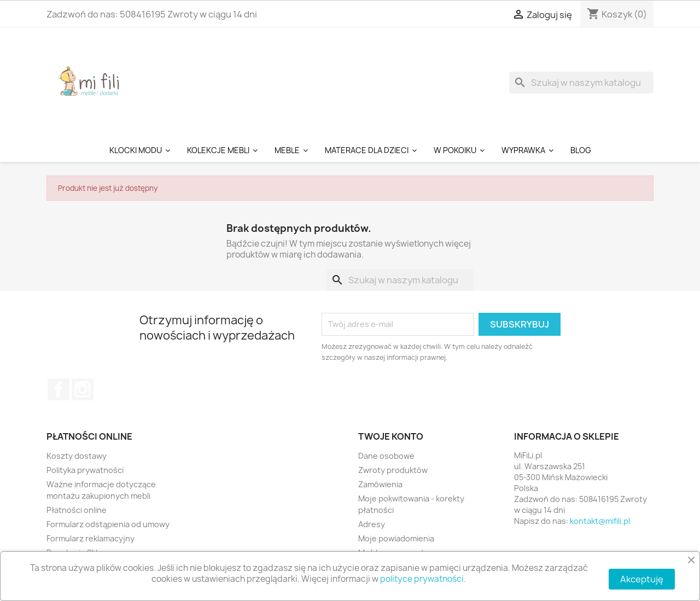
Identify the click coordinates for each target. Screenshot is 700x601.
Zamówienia (380, 484)
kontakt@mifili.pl (600, 521)
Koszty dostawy (77, 456)
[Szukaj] (581, 83)
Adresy (372, 524)
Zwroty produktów (393, 470)
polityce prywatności (422, 579)
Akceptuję (642, 579)
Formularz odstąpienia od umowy (108, 524)
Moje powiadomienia (396, 538)
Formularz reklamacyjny (91, 538)
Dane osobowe (386, 456)
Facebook (59, 389)
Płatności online (77, 510)
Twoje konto (391, 436)
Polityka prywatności (85, 470)
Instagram (83, 389)
